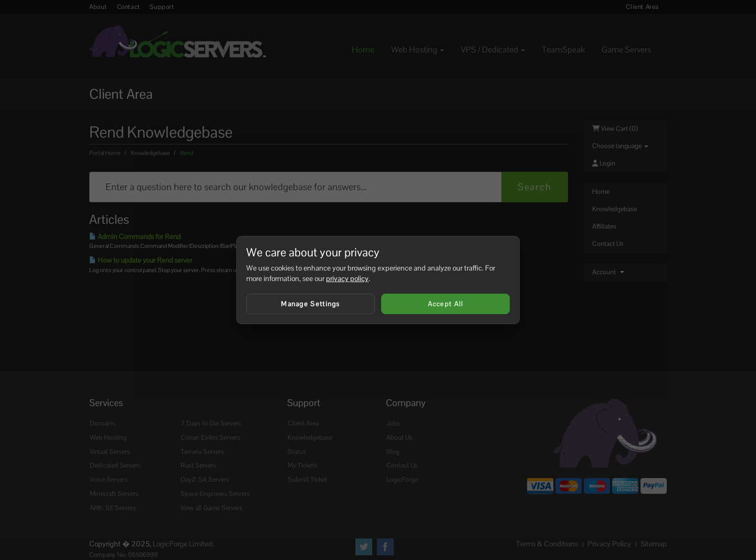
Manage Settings (311, 304)
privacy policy (347, 278)
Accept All (446, 304)
